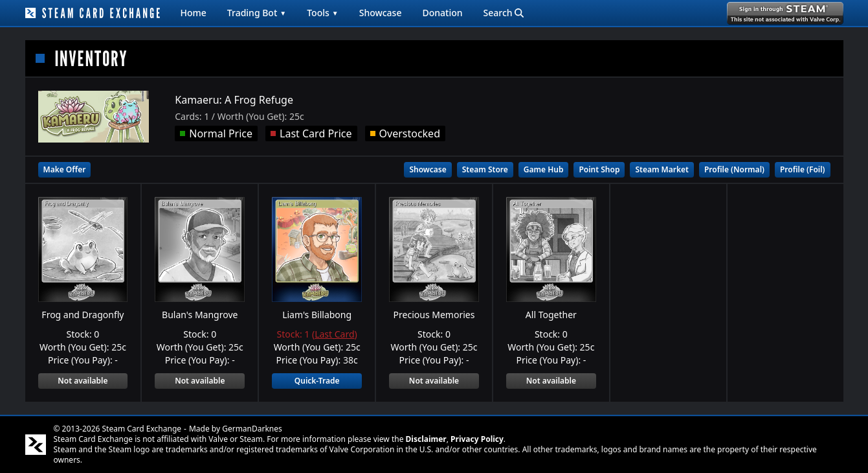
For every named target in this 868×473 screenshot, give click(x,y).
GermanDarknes (252, 429)
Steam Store (485, 169)
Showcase (381, 13)
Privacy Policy (477, 439)
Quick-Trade (317, 381)
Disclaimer (426, 439)
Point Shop (599, 169)
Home (194, 13)
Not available (83, 381)
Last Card (334, 334)
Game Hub (544, 169)
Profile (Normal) (734, 169)
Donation (442, 13)
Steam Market (662, 169)
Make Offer (65, 169)
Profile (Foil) (803, 169)
